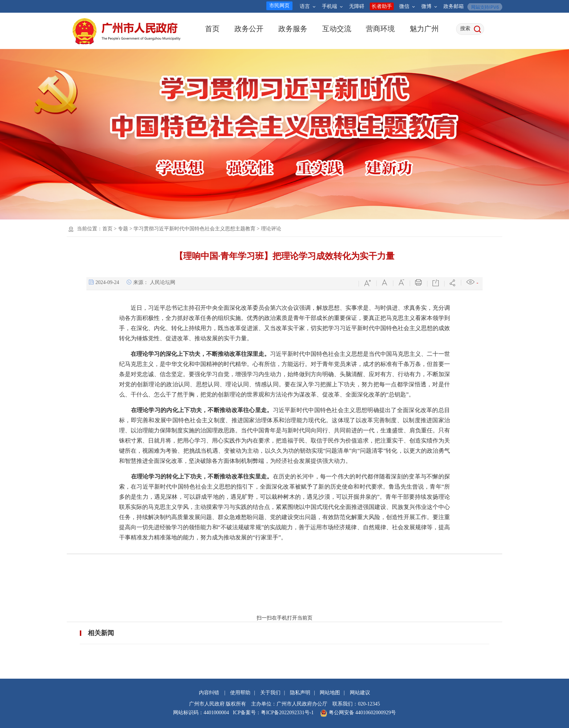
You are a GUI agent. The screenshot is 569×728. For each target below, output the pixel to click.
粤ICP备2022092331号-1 (287, 713)
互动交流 (337, 29)
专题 (123, 229)
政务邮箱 (454, 6)
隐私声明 (300, 693)
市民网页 (279, 6)
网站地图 (330, 693)
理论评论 (271, 229)
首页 (212, 29)
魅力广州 (424, 29)
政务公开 (249, 29)
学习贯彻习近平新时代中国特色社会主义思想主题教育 (195, 229)
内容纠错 (209, 693)
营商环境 (380, 29)
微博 (429, 6)
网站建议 (360, 693)
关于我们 (270, 693)
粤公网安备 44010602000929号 (362, 713)
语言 (308, 6)
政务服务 (293, 29)
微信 (407, 6)
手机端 (332, 6)
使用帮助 (240, 693)
